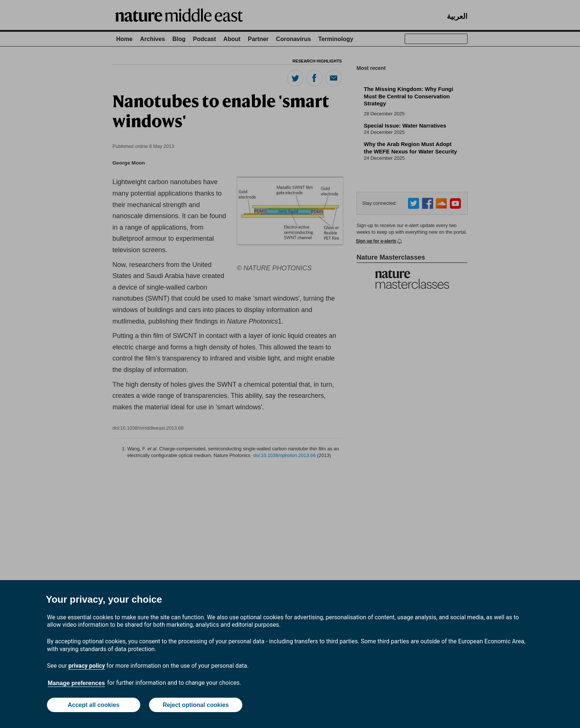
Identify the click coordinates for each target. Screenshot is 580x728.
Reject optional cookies (196, 705)
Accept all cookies (94, 705)
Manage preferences (76, 683)
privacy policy (87, 666)
